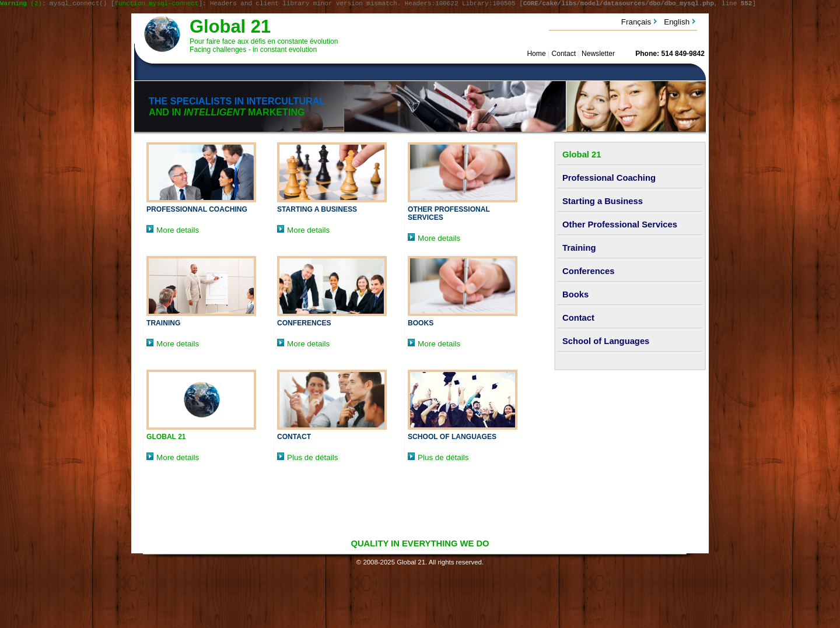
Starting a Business (317, 211)
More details (173, 232)
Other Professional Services (620, 226)
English (677, 24)
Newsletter (598, 55)
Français (636, 24)
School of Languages (452, 438)
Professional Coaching (609, 180)
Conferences (304, 325)
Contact (563, 55)
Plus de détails (307, 459)
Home (536, 55)
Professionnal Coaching (197, 211)
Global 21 (230, 28)
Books (421, 325)
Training (163, 325)
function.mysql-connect (156, 4)
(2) (21, 4)
